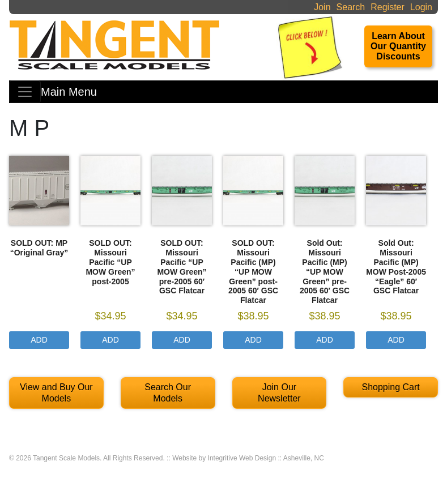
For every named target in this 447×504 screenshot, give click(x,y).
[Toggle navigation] (25, 92)
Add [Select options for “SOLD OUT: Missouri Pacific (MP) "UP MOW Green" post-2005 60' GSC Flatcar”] (253, 340)
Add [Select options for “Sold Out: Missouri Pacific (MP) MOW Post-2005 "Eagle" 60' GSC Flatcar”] (396, 340)
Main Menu (69, 92)
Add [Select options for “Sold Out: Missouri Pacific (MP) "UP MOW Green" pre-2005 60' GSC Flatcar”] (325, 340)
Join (322, 7)
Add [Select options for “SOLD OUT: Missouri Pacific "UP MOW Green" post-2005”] (110, 340)
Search (351, 7)
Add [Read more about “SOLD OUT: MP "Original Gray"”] (39, 340)
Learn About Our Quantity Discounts (398, 46)
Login (421, 7)
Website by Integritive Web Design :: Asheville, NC (248, 458)
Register (388, 7)
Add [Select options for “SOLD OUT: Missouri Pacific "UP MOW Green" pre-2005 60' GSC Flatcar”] (182, 340)
